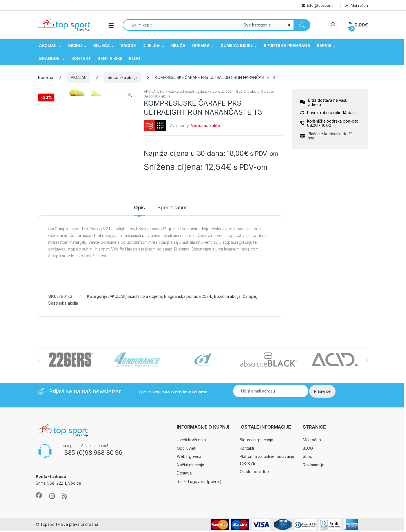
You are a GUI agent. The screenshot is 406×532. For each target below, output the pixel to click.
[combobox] (182, 25)
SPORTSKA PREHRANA (287, 46)
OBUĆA (178, 46)
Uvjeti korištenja (191, 444)
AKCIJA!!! (48, 46)
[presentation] (367, 365)
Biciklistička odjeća (175, 91)
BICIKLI (75, 46)
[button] (130, 95)
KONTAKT (81, 58)
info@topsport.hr (322, 5)
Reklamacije (314, 469)
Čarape (267, 91)
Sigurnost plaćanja (256, 444)
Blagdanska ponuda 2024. (213, 91)
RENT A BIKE (110, 58)
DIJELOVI (151, 46)
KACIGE (128, 46)
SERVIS (324, 46)
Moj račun (356, 5)
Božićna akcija (248, 91)
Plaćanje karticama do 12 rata (330, 136)
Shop (308, 461)
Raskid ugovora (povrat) (199, 486)
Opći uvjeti (186, 452)
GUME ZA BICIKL (237, 46)
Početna (46, 77)
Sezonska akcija (123, 77)
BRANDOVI (50, 58)
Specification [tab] (173, 212)
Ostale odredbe (254, 476)
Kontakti (247, 452)
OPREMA (201, 46)
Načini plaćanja (190, 469)
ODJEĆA (101, 46)
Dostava (184, 477)
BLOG (134, 58)
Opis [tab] (139, 212)
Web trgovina (189, 461)
